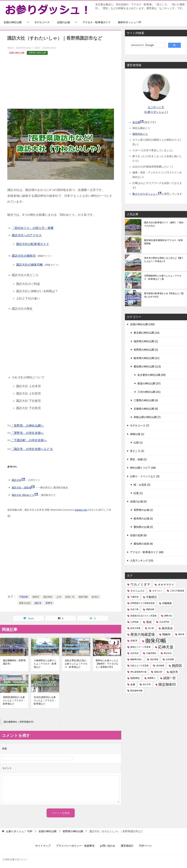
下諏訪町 (24, 597)
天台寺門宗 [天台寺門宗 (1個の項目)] (164, 622)
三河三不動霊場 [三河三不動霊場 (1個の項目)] (177, 591)
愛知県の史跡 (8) (143, 544)
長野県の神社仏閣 (37, 53)
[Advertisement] (61, 83)
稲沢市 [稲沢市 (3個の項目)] (174, 672)
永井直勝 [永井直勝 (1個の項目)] (170, 659)
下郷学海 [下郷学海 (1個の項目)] (134, 597)
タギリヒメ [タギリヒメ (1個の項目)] (157, 591)
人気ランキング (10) (142, 561)
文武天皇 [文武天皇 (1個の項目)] (134, 653)
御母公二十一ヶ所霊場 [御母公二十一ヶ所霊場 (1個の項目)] (140, 647)
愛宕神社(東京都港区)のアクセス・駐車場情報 (163, 242)
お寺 (59, 597)
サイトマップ (43, 846)
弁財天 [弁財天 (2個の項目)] (134, 641)
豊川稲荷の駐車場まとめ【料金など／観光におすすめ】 (164, 295)
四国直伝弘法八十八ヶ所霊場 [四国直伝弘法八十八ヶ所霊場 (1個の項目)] (143, 616)
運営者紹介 (127, 846)
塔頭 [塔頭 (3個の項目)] (149, 622)
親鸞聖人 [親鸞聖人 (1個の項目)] (152, 678)
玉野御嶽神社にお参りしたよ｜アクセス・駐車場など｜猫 (163, 277)
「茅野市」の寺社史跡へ (27, 433)
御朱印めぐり (140, 134)
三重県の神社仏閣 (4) (146, 400)
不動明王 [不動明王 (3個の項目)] (152, 597)
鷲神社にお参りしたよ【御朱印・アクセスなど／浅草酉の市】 (107, 664)
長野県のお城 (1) (143, 510)
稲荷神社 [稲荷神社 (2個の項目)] (135, 678)
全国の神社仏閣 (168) (142, 324)
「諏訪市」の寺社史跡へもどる (32, 449)
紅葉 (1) (138, 493)
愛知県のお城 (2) (143, 527)
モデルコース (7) (140, 426)
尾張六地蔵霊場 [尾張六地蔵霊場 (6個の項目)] (143, 634)
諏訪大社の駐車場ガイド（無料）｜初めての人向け (164, 224)
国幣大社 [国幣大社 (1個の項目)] (168, 616)
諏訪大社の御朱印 (24, 256)
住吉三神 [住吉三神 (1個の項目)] (134, 609)
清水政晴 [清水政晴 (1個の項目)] (160, 666)
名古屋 (136, 122)
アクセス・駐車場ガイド (97, 22)
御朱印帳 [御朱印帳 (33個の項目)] (156, 641)
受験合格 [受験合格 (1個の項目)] (150, 609)
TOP (19, 831)
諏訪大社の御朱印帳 (30, 265)
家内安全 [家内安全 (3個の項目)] (167, 628)
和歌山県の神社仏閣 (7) (147, 417)
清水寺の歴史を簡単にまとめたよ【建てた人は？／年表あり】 (164, 260)
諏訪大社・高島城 (21, 488)
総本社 (95, 597)
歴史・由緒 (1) (138, 459)
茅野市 (49, 603)
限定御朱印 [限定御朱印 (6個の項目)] (167, 684)
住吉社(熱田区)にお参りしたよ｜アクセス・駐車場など (45, 700)
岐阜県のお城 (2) (143, 518)
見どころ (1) (137, 451)
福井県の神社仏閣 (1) (146, 341)
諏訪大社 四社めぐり (23, 495)
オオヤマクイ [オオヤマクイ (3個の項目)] (166, 585)
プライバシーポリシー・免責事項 (75, 846)
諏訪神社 (48, 597)
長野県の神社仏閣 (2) (146, 350)
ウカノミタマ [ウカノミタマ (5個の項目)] (140, 584)
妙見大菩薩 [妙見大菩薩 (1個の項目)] (135, 628)
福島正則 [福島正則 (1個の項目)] (158, 672)
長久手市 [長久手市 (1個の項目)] (147, 684)
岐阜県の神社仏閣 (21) (147, 358)
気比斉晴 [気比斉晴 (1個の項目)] (154, 659)
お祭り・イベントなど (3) (145, 476)
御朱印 (36, 597)
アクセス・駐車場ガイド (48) (147, 552)
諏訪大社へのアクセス (27, 235)
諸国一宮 (70, 597)
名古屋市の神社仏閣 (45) (151, 375)
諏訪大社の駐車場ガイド (33, 244)
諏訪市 (38, 603)
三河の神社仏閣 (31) (149, 392)
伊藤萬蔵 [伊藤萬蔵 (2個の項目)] (167, 603)
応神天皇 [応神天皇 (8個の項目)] (166, 647)
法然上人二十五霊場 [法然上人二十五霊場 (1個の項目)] (139, 666)
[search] (148, 45)
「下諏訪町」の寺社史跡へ (29, 440)
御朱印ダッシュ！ (129, 22)
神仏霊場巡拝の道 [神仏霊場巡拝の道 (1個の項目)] (138, 672)
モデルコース (42, 22)
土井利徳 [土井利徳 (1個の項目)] (134, 622)
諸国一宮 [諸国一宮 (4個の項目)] (169, 678)
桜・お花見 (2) (142, 485)
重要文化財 (25, 603)
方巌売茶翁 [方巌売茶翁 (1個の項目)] (151, 653)
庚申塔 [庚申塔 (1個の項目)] (181, 634)
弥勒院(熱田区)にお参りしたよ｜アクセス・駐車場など (14, 700)
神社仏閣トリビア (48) (143, 468)
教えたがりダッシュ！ (145, 194)
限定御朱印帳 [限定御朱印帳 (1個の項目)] (136, 691)
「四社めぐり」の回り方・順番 (33, 228)
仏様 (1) (138, 442)
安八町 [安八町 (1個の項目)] (151, 628)
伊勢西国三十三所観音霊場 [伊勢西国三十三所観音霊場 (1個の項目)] (142, 603)
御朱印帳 (83, 597)
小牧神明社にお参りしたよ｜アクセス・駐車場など (45, 664)
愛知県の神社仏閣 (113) (147, 366)
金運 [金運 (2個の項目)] (133, 684)
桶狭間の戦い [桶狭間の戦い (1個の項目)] (136, 659)
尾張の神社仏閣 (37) (149, 383)
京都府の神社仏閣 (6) (146, 409)
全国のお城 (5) (138, 502)
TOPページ (145, 846)
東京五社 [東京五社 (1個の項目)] (168, 653)
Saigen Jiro (81, 510)
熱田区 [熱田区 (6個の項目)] (177, 666)
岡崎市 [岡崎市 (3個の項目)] (166, 634)
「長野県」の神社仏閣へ (27, 426)
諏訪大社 (17, 480)
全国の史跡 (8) (138, 535)
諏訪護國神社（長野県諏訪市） (14, 662)
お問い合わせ (108, 846)
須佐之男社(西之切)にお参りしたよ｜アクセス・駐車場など (76, 664)
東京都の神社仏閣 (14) (147, 333)
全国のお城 (63, 22)
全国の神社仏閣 (13, 22)
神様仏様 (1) (137, 434)
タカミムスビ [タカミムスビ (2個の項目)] (138, 591)
